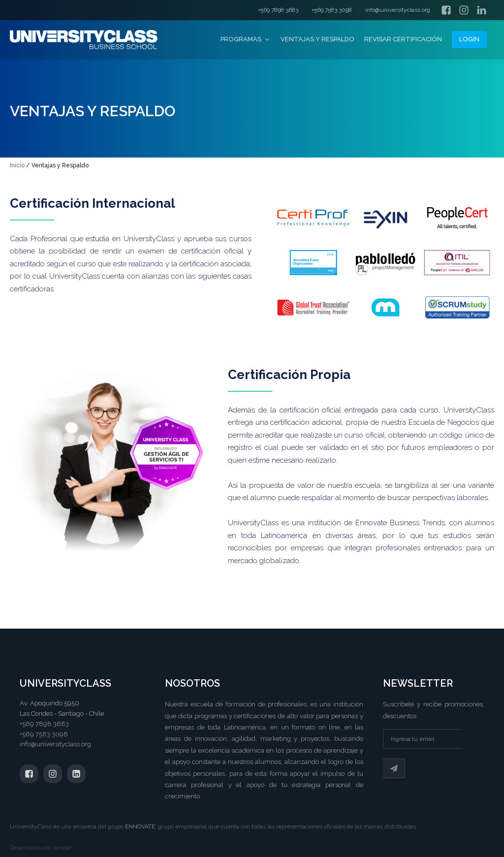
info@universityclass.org (398, 10)
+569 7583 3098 (332, 10)
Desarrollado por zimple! (41, 848)
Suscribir (394, 768)
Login (469, 39)
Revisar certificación (403, 39)
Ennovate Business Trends (400, 523)
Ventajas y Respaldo (317, 39)
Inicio (17, 165)
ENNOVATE (140, 826)
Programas (246, 39)
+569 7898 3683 (278, 10)
